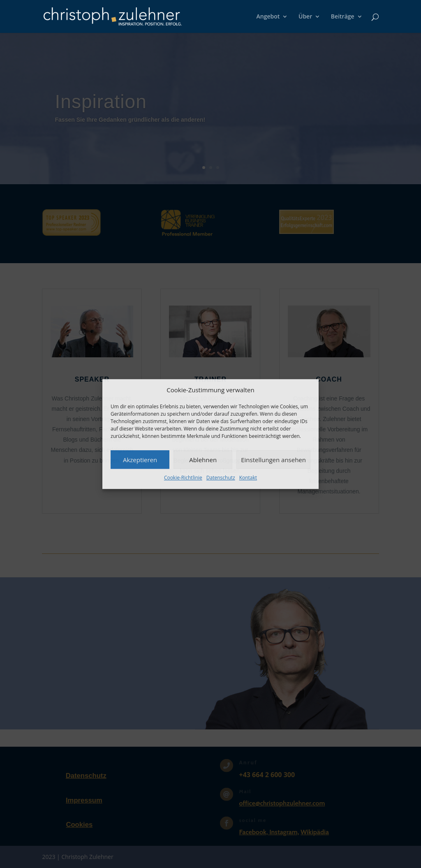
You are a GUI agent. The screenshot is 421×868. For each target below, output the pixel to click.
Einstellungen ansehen (273, 460)
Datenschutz (221, 478)
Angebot (268, 17)
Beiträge (343, 17)
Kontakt (248, 478)
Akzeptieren (140, 460)
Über (305, 17)
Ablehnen (203, 460)
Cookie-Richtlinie (183, 478)
